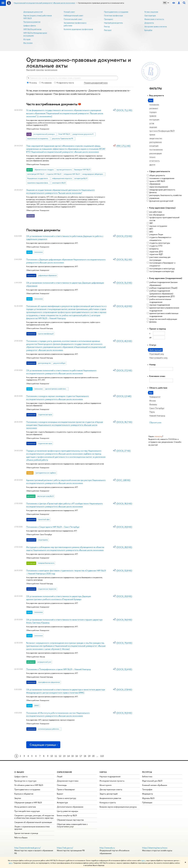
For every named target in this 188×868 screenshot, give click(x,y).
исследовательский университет (45, 134)
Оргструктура (150, 15)
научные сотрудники (157, 226)
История (27, 39)
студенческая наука (45, 415)
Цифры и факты (30, 25)
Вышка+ (60, 794)
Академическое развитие (110, 798)
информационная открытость (62, 178)
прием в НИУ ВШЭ (156, 181)
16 (77, 756)
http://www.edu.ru (107, 848)
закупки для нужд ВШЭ (45, 496)
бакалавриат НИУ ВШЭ (82, 170)
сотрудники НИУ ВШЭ (72, 174)
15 (73, 756)
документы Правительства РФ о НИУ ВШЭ (64, 139)
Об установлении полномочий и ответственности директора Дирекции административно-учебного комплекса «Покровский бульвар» (59, 598)
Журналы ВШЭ (148, 798)
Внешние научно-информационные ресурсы (118, 807)
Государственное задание (39, 94)
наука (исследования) (157, 187)
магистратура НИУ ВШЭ (36, 174)
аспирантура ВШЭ (81, 178)
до (150, 337)
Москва (42, 657)
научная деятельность (64, 170)
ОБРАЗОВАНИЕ (64, 772)
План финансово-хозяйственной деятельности (77, 94)
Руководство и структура (25, 781)
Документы (149, 23)
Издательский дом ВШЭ (152, 781)
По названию (45, 83)
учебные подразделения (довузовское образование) (160, 292)
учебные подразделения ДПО (161, 296)
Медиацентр (148, 794)
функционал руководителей (160, 201)
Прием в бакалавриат (66, 789)
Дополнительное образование (70, 807)
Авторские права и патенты (156, 26)
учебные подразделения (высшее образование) (162, 284)
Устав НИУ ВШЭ (64, 134)
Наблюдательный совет (74, 15)
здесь (143, 861)
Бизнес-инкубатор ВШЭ (67, 815)
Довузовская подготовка (68, 781)
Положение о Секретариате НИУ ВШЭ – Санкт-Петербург (53, 527)
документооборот (59, 363)
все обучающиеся (156, 215)
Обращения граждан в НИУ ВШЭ (28, 802)
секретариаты (43, 540)
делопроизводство (44, 363)
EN (168, 3)
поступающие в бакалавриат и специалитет (161, 264)
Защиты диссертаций (109, 794)
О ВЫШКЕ (19, 772)
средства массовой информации (162, 319)
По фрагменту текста (64, 83)
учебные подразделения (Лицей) (162, 288)
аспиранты (153, 249)
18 (85, 756)
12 (60, 756)
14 (68, 756)
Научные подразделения (110, 776)
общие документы (156, 175)
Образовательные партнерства (70, 820)
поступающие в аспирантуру (160, 271)
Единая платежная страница (26, 833)
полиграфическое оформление (49, 682)
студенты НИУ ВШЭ (54, 174)
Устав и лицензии (151, 12)
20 (93, 756)
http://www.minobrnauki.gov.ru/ (28, 848)
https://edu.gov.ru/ (65, 848)
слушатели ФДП (155, 254)
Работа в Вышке (21, 837)
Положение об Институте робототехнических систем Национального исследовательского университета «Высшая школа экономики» (58, 714)
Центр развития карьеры (67, 811)
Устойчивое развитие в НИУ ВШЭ (29, 785)
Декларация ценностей (33, 12)
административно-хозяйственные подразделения (163, 315)
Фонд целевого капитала (25, 807)
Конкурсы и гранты (108, 802)
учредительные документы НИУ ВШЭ (84, 134)
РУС (165, 3)
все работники (154, 212)
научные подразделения (158, 305)
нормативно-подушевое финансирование (39, 183)
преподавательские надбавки (46, 473)
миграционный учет (44, 662)
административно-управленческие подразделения (163, 309)
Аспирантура (62, 802)
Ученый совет (69, 12)
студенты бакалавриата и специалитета (159, 239)
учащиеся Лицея (155, 234)
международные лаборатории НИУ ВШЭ (94, 174)
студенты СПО (155, 246)
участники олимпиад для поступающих (159, 259)
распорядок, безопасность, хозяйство (164, 195)
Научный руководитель (113, 23)
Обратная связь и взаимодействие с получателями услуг (72, 825)
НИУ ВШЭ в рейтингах (32, 29)
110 (102, 756)
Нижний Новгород (46, 328)
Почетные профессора (113, 15)
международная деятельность (161, 190)
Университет (45, 129)
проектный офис (44, 519)
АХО (150, 232)
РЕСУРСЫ (147, 772)
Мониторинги (106, 785)
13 (64, 756)
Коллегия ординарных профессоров (78, 29)
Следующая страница (44, 745)
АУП (150, 229)
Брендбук (148, 30)
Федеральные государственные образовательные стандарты (39, 178)
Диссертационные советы (111, 789)
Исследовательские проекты (112, 781)
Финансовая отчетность (154, 19)
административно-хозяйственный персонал (57, 389)
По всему (32, 83)
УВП (150, 223)
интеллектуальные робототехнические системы (50, 729)
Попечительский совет (73, 19)
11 (56, 756)
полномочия (39, 252)
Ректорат (108, 30)
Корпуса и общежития (24, 794)
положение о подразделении (161, 178)
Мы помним (28, 43)
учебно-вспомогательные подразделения (159, 301)
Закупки (18, 798)
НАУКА (103, 772)
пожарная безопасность (46, 563)
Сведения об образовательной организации (33, 822)
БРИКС (37, 706)
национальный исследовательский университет (39, 139)
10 (52, 756)
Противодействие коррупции (27, 811)
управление (153, 198)
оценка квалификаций (46, 334)
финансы (152, 192)
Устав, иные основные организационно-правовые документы (56, 90)
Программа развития (32, 22)
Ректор (107, 26)
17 (81, 756)
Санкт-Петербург (46, 535)
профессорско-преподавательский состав (163, 219)
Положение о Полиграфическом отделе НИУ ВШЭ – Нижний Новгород (58, 669)
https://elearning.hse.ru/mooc (155, 848)
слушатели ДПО (155, 252)
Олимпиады (62, 785)
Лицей (60, 776)
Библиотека (147, 776)
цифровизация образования (47, 275)
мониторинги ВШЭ (59, 183)
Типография (147, 789)
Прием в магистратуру (67, 798)
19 (89, 756)
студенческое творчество (47, 589)
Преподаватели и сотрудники (116, 12)
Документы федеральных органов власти (109, 90)
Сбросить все (155, 422)
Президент (109, 19)
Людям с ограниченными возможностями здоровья (32, 828)
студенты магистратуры (158, 243)
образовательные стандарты (44, 170)
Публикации (147, 802)
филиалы (152, 322)
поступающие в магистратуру (161, 268)
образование (154, 184)
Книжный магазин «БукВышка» (155, 785)
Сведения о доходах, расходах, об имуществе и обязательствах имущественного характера (34, 817)
